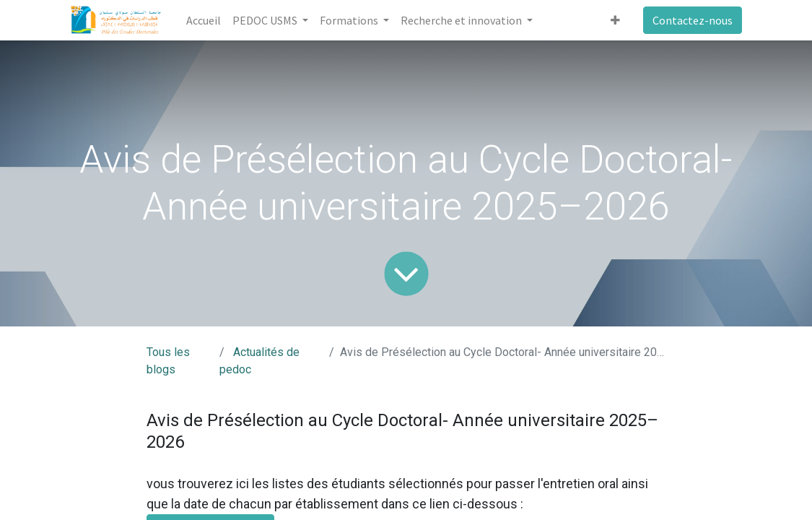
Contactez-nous (693, 20)
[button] (615, 20)
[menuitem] (204, 20)
